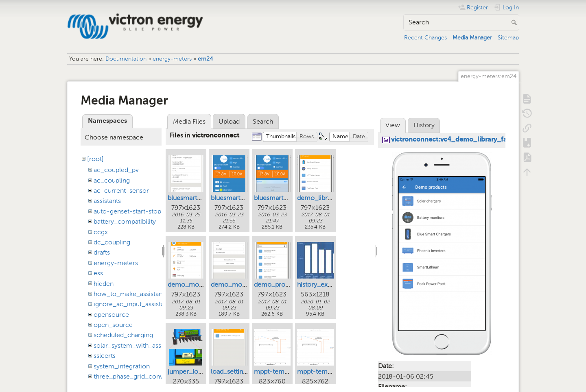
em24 (205, 59)
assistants (107, 201)
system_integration (122, 366)
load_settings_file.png (243, 371)
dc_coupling (112, 242)
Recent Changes (425, 38)
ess (98, 273)
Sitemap (508, 38)
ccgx (101, 232)
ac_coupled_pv (116, 170)
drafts (102, 252)
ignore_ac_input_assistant (132, 304)
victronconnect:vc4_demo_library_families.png (465, 140)
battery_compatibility (125, 221)
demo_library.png (323, 198)
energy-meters (172, 59)
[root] (95, 159)
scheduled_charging (123, 335)
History (424, 125)
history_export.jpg (324, 284)
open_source (113, 325)
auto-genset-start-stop (127, 211)
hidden (104, 284)
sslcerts (105, 356)
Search (515, 22)
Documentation (126, 59)
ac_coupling (112, 180)
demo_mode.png (193, 284)
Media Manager (472, 38)
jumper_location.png (198, 371)
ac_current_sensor (121, 191)
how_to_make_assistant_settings (142, 294)
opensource (111, 315)
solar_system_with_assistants (137, 345)
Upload (229, 121)
